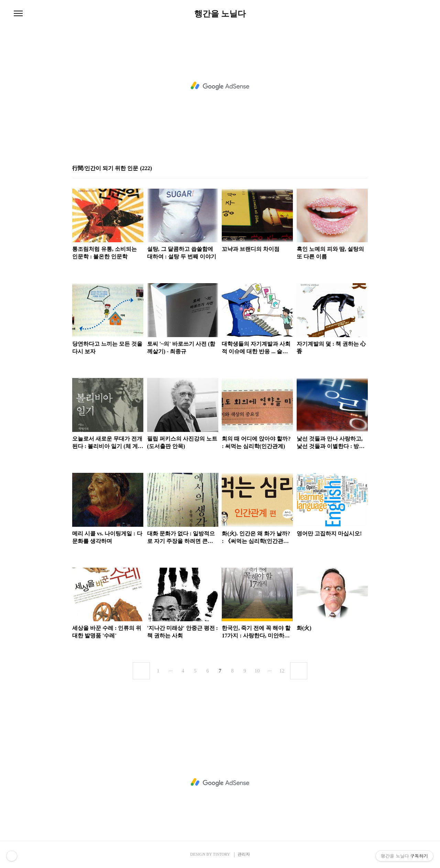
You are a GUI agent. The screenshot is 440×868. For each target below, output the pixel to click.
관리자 (244, 854)
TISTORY (221, 854)
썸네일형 (354, 168)
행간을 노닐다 (220, 14)
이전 (141, 671)
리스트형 (364, 168)
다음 (299, 671)
